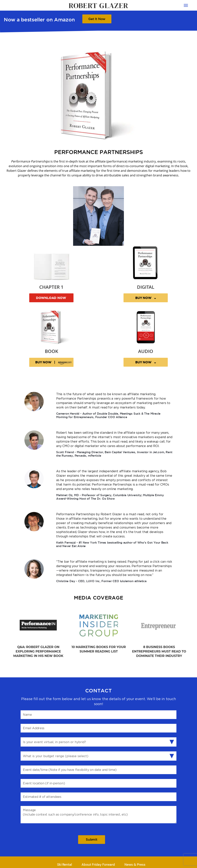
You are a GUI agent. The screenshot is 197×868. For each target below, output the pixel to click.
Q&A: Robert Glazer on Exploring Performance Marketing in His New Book (38, 651)
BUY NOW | (54, 363)
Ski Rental (65, 865)
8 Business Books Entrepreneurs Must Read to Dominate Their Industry (159, 651)
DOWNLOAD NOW (51, 298)
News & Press (135, 865)
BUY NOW (146, 298)
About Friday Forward (98, 865)
